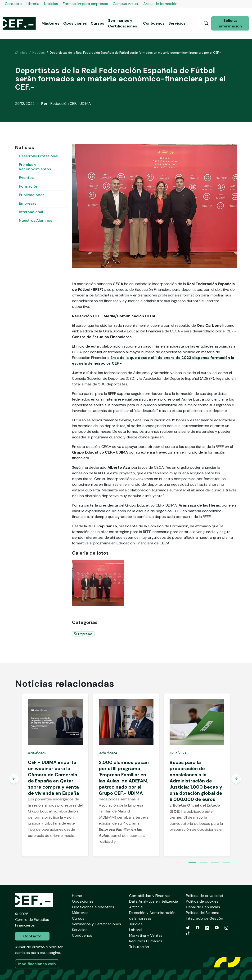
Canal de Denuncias (203, 907)
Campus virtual (126, 4)
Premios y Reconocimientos (35, 167)
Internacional (31, 212)
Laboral (136, 930)
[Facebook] (198, 928)
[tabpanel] (55, 775)
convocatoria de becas (190, 823)
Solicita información (230, 23)
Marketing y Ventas (146, 935)
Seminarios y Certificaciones (123, 23)
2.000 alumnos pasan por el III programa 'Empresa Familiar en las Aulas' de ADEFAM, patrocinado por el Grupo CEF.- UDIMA (124, 778)
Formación (29, 186)
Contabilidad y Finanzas (150, 896)
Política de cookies (202, 901)
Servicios (177, 23)
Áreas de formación (160, 4)
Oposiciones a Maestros (93, 907)
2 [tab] (204, 863)
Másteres (50, 23)
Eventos (26, 178)
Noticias (51, 4)
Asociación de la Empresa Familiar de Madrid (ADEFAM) (121, 811)
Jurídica (136, 924)
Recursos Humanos (146, 941)
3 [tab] (215, 863)
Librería (33, 4)
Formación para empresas (85, 4)
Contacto (13, 4)
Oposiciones (75, 23)
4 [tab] (226, 863)
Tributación (139, 947)
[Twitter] (188, 928)
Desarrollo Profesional (39, 156)
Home (77, 896)
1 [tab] (192, 863)
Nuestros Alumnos (36, 220)
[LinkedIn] (207, 928)
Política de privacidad (205, 896)
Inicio (21, 53)
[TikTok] (188, 934)
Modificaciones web (37, 964)
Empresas (28, 203)
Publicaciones (32, 195)
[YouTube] (217, 928)
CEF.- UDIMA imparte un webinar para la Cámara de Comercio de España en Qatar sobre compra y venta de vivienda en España (54, 778)
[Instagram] (226, 928)
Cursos (97, 23)
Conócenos (154, 23)
